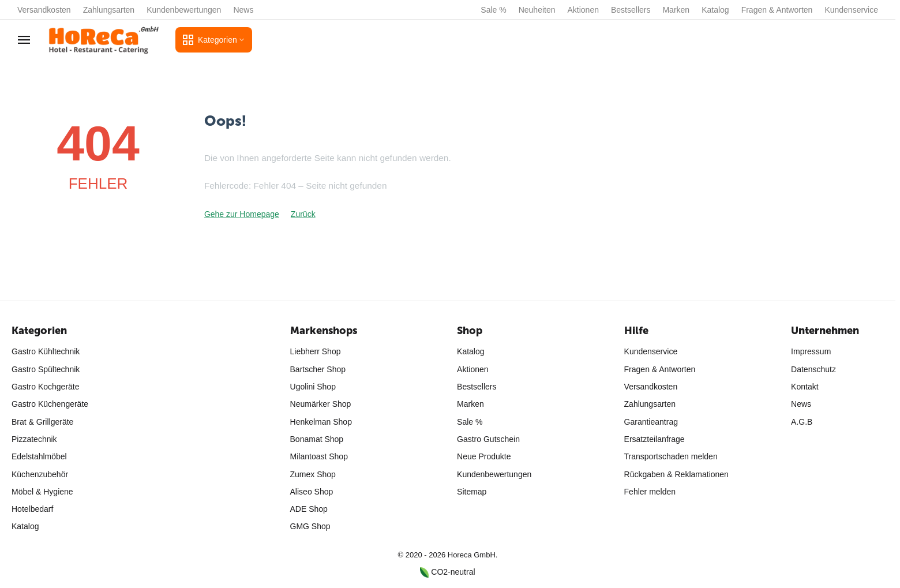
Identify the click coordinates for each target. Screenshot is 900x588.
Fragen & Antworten (777, 10)
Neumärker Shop (321, 404)
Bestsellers (631, 10)
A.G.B (802, 422)
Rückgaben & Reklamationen (676, 474)
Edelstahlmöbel (39, 456)
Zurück (303, 214)
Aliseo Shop (312, 492)
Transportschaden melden (671, 456)
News (243, 10)
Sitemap (472, 492)
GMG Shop (310, 526)
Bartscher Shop (318, 369)
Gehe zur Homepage (242, 214)
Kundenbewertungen (184, 10)
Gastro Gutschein (488, 439)
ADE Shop (309, 509)
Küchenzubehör (40, 474)
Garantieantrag (651, 422)
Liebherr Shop (316, 351)
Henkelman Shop (321, 422)
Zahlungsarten (109, 10)
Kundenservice (851, 10)
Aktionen (583, 10)
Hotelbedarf (32, 509)
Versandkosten (44, 10)
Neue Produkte (484, 456)
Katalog (715, 10)
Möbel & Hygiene (42, 492)
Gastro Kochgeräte (46, 387)
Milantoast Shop (319, 456)
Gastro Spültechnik (46, 369)
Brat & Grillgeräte (42, 422)
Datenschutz (813, 369)
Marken (676, 10)
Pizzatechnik (34, 439)
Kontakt (805, 387)
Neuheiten (537, 10)
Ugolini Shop (313, 387)
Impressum (811, 351)
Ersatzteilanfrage (655, 439)
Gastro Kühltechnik (46, 351)
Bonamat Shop (317, 439)
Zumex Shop (313, 474)
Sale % (493, 10)
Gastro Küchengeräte (50, 404)
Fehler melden (650, 492)
